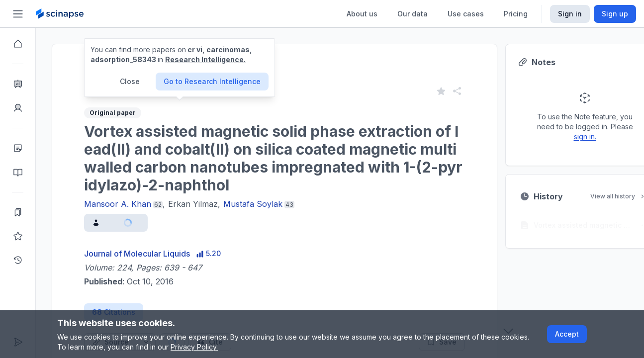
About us (362, 14)
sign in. (585, 136)
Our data (413, 14)
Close (130, 81)
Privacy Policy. (194, 347)
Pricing (516, 14)
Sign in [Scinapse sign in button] (570, 14)
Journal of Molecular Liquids (137, 254)
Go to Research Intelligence (212, 81)
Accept (567, 334)
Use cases (466, 14)
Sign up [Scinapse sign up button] (615, 14)
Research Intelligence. (205, 59)
